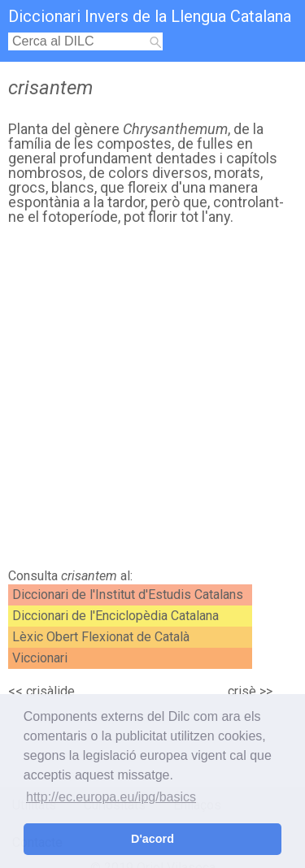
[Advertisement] (152, 401)
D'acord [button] (152, 839)
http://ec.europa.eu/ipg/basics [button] (111, 797)
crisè (242, 691)
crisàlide (50, 691)
